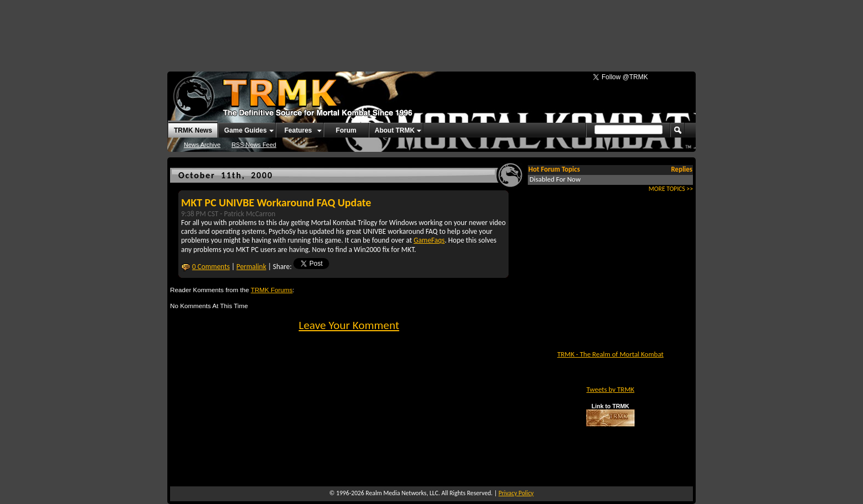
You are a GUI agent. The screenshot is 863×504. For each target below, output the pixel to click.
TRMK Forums (272, 290)
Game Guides (245, 130)
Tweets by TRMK (610, 389)
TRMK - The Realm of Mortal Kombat (610, 354)
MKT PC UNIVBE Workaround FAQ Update (276, 202)
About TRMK (395, 130)
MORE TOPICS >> (671, 189)
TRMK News (193, 130)
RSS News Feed (254, 145)
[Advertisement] (431, 30)
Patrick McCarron (250, 214)
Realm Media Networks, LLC (402, 493)
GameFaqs (429, 240)
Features (298, 130)
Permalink (252, 267)
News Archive (202, 145)
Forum (346, 130)
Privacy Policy (516, 493)
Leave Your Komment (349, 325)
